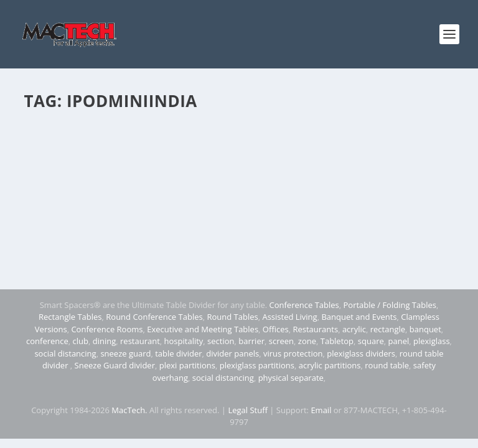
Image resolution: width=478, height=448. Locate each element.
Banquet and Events (359, 317)
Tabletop (337, 341)
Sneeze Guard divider (115, 365)
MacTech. (129, 410)
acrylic (354, 329)
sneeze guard (125, 353)
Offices (276, 329)
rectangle (388, 329)
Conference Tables (304, 305)
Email (321, 410)
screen (281, 341)
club (81, 341)
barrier (251, 341)
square (371, 341)
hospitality (184, 341)
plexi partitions (187, 365)
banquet (425, 329)
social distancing (65, 353)
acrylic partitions (330, 365)
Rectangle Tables (70, 317)
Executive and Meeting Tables (203, 329)
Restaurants (315, 329)
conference (47, 341)
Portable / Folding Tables (390, 305)
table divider (178, 353)
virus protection (293, 353)
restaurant (140, 341)
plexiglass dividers (361, 353)
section (221, 341)
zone (307, 341)
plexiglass (432, 341)
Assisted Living (289, 317)
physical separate (291, 378)
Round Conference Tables (154, 317)
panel (399, 341)
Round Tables (232, 317)
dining (105, 341)
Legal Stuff (248, 410)
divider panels (232, 353)
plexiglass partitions (257, 365)
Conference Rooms (107, 329)
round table (387, 365)
